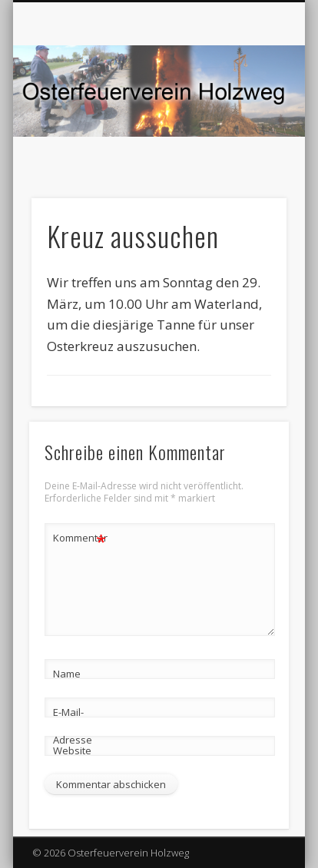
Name (67, 674)
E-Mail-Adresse (73, 726)
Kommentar (80, 538)
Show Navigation (249, 137)
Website (72, 750)
